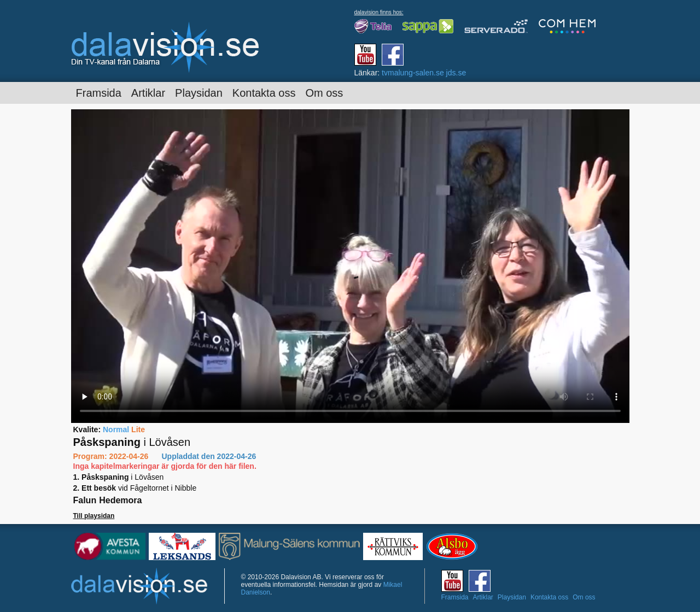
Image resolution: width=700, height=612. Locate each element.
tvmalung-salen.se (413, 73)
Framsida (99, 93)
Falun (85, 500)
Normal (116, 429)
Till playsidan (94, 516)
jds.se (456, 73)
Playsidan (199, 93)
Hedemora (120, 500)
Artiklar (148, 93)
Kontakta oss (264, 93)
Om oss (324, 93)
